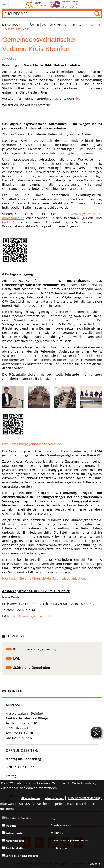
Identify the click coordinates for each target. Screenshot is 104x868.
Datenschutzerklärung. (85, 798)
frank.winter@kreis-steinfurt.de (36, 616)
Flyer (78, 99)
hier (54, 379)
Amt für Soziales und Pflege (62, 25)
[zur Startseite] (52, 8)
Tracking (9, 826)
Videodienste (12, 833)
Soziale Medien (14, 848)
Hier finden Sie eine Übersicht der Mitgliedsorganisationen (45, 578)
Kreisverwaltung (14, 25)
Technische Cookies (16, 818)
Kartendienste (13, 841)
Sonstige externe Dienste (20, 856)
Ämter (34, 25)
